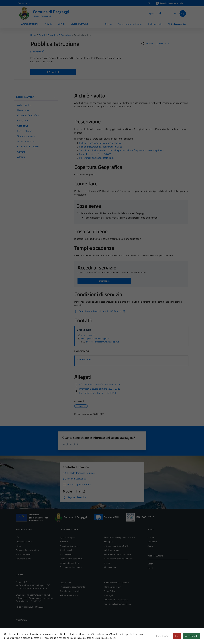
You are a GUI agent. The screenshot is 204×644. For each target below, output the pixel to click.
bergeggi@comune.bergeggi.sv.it (36, 595)
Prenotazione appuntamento (72, 587)
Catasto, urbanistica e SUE (71, 559)
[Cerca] (183, 13)
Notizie (151, 537)
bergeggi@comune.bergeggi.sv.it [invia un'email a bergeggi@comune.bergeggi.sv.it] (93, 338)
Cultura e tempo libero (69, 563)
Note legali (108, 595)
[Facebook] (159, 13)
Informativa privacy (112, 587)
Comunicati (152, 542)
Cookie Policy (109, 591)
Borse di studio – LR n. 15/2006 (95, 154)
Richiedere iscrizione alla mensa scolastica (100, 143)
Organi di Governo (24, 542)
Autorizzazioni (66, 554)
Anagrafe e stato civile (70, 546)
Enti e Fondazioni (23, 554)
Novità (48, 24)
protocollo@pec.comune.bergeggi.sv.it (37, 598)
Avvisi (150, 546)
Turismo (108, 24)
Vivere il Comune (79, 24)
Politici (19, 546)
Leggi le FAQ (65, 583)
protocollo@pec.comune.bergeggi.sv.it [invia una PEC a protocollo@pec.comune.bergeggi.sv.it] (102, 342)
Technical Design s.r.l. (34, 636)
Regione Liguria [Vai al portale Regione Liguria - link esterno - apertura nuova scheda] (24, 3)
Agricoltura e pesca (68, 537)
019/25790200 (86, 335)
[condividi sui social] (147, 43)
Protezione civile (155, 24)
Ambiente (64, 542)
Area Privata (21, 620)
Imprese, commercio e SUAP (116, 546)
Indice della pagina (36, 97)
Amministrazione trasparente (117, 583)
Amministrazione (30, 24)
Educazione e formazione (71, 567)
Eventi (150, 568)
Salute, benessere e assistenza (117, 554)
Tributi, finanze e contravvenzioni (118, 559)
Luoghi (150, 564)
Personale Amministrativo (27, 550)
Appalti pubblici (66, 550)
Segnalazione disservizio (70, 591)
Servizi (61, 24)
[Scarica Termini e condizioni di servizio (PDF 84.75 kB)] (100, 311)
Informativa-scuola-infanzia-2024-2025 (99, 384)
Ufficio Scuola (84, 359)
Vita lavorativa (110, 567)
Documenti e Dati (23, 559)
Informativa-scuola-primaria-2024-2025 (100, 389)
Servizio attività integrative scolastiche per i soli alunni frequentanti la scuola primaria (122, 150)
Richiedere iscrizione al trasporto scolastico (101, 147)
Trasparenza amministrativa (130, 24)
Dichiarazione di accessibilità (116, 600)
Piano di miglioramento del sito (117, 604)
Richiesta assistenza (69, 595)
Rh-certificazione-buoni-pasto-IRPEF (98, 393)
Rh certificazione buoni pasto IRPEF (97, 158)
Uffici (18, 537)
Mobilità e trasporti (112, 550)
